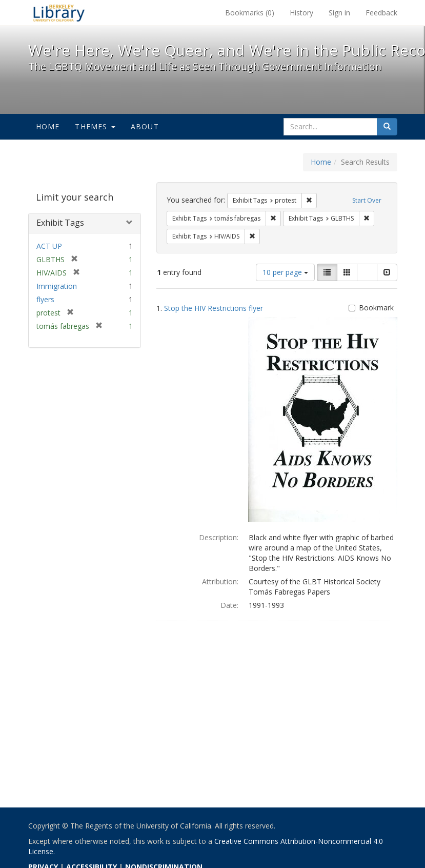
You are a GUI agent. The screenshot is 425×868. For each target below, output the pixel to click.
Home (48, 126)
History (301, 13)
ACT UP (49, 246)
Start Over (367, 200)
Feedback (381, 13)
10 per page (285, 272)
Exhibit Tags (60, 223)
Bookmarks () (250, 13)
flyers (45, 299)
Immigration (57, 286)
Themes (95, 126)
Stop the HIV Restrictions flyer (214, 308)
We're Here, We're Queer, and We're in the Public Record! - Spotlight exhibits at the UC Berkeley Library (59, 13)
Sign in (339, 13)
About (145, 126)
